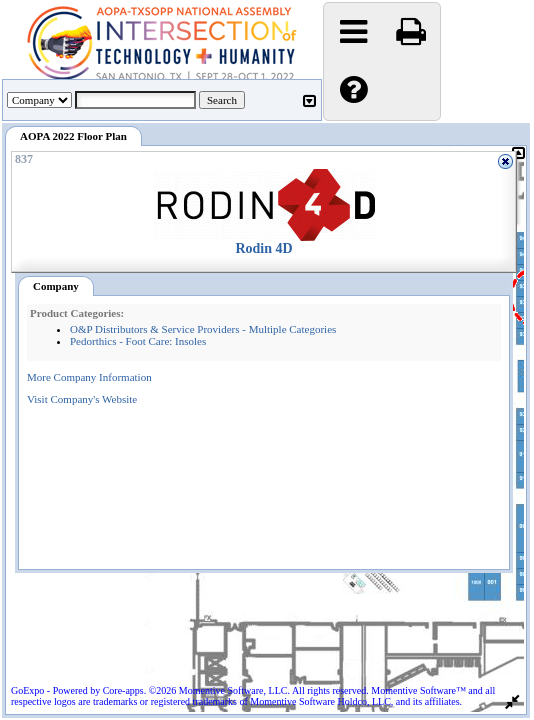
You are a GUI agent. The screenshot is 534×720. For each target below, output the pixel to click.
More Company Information (89, 377)
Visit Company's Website (82, 399)
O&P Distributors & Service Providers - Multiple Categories (203, 329)
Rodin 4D (263, 248)
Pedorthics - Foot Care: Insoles (138, 341)
